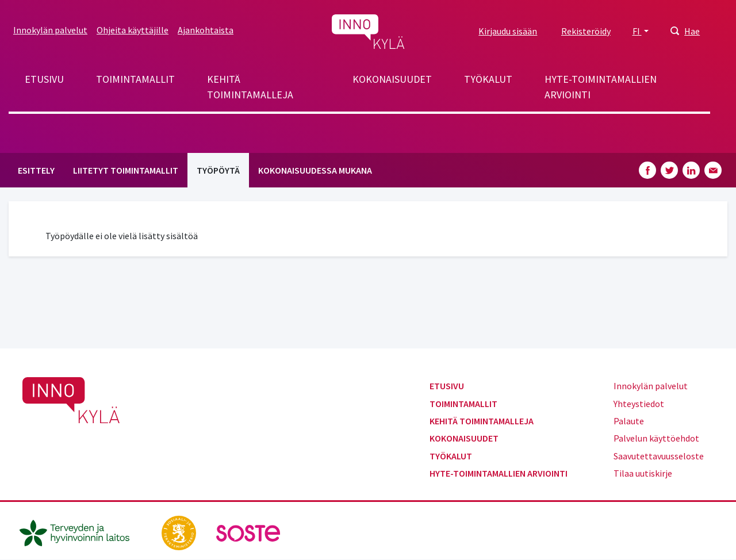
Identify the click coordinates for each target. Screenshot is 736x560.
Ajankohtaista (206, 30)
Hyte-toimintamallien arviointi (601, 87)
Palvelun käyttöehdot (656, 438)
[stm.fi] (180, 532)
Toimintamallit (135, 79)
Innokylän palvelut (50, 30)
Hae (692, 31)
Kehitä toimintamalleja (250, 87)
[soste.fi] (248, 532)
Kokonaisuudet (392, 79)
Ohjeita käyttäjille (133, 30)
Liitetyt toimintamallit (126, 170)
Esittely (36, 170)
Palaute (629, 421)
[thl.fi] (80, 532)
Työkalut (488, 79)
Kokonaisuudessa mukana (315, 170)
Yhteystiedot (639, 404)
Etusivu (44, 79)
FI (637, 31)
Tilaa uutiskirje (643, 473)
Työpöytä (218, 170)
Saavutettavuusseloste (659, 456)
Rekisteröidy (586, 31)
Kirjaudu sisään (508, 31)
